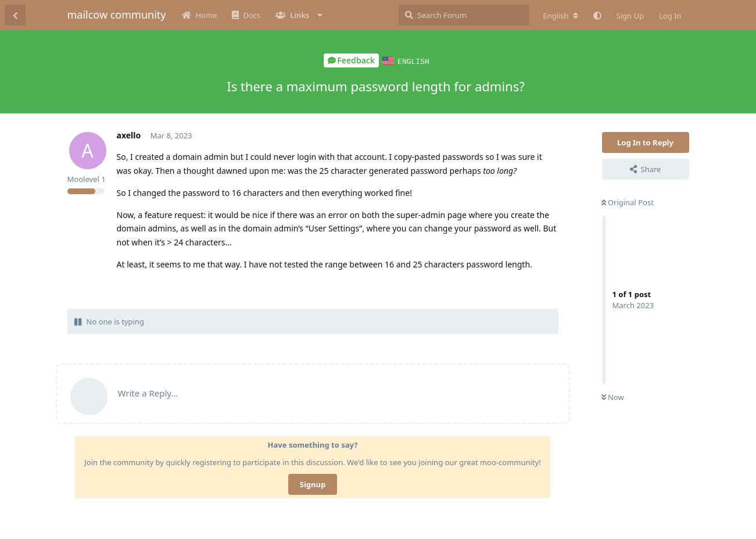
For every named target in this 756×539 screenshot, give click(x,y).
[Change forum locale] (560, 16)
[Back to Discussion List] (15, 15)
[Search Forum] (464, 15)
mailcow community (117, 15)
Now (613, 397)
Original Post (628, 202)
